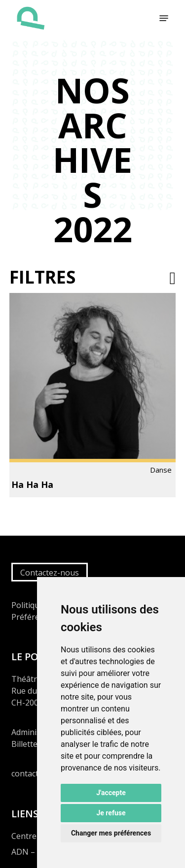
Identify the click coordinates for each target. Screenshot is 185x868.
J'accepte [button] (111, 793)
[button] (164, 18)
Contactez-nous (50, 573)
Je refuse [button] (111, 813)
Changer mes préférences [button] (111, 833)
